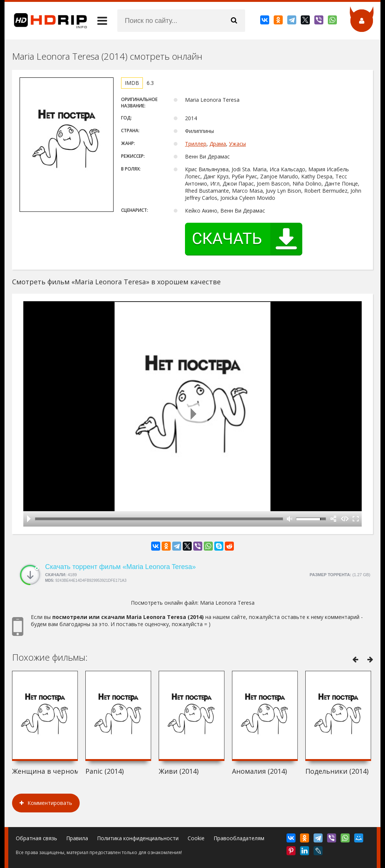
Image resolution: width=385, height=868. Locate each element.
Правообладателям (239, 838)
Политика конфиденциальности (138, 838)
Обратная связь (36, 838)
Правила (77, 838)
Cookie (196, 838)
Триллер (196, 144)
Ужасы (237, 144)
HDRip (46, 21)
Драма (218, 144)
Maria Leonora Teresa (227, 603)
